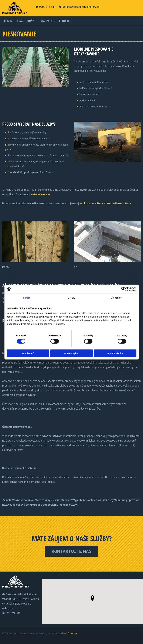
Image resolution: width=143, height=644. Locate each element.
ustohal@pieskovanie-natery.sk (81, 7)
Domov (8, 21)
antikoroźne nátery (91, 203)
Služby (31, 21)
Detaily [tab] (72, 298)
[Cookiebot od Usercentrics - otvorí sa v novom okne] (123, 289)
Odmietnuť (28, 353)
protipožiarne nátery (118, 203)
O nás (20, 21)
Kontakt (64, 21)
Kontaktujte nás (72, 551)
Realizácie (47, 21)
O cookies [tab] (116, 298)
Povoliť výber (71, 353)
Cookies (73, 633)
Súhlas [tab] (27, 298)
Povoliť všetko (115, 353)
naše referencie (40, 194)
